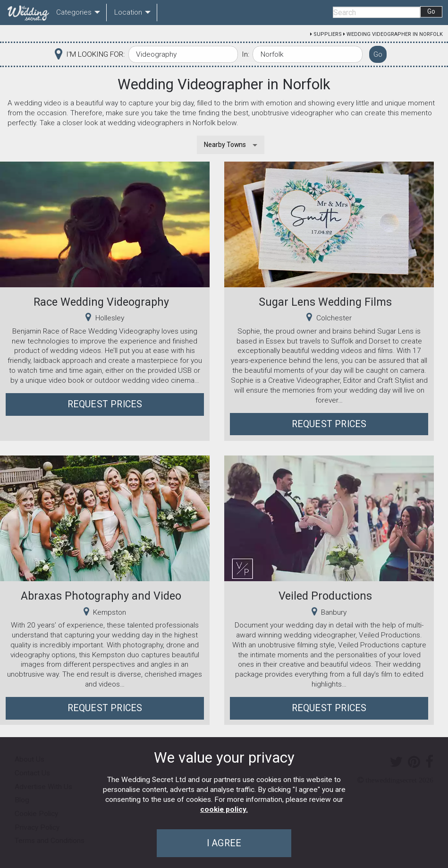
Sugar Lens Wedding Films (325, 302)
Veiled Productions (325, 596)
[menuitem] (26, 13)
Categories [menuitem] (74, 12)
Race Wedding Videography (101, 302)
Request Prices (105, 404)
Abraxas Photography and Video (101, 596)
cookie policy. (224, 809)
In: (245, 54)
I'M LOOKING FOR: (95, 54)
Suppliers (328, 34)
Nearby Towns (225, 145)
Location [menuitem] (128, 12)
